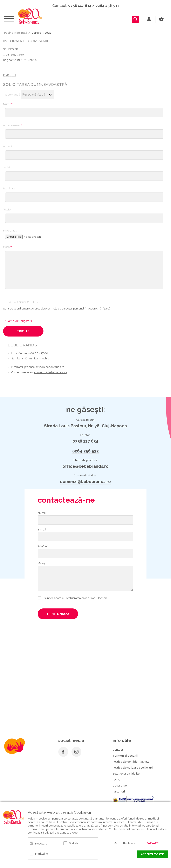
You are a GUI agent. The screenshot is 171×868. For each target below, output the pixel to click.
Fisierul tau (10, 231)
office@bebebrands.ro (50, 367)
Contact (118, 750)
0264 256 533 (107, 6)
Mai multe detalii (124, 843)
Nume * (42, 513)
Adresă (8, 146)
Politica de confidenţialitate (131, 762)
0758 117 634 (80, 6)
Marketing (42, 854)
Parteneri (119, 792)
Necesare (41, 844)
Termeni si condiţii (125, 756)
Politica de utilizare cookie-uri (133, 768)
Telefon (8, 210)
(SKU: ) (9, 75)
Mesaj (8, 247)
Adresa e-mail (13, 125)
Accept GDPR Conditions (25, 302)
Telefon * (43, 546)
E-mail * (43, 530)
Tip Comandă (12, 95)
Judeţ (7, 167)
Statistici (74, 843)
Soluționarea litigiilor (127, 774)
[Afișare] (105, 309)
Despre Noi (120, 786)
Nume (8, 104)
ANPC (116, 780)
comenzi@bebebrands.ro (50, 372)
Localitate (9, 188)
